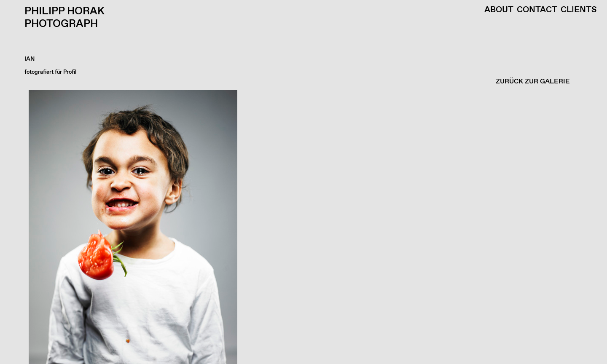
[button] (301, 227)
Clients (579, 10)
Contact (537, 10)
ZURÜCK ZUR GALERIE (533, 82)
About (499, 10)
